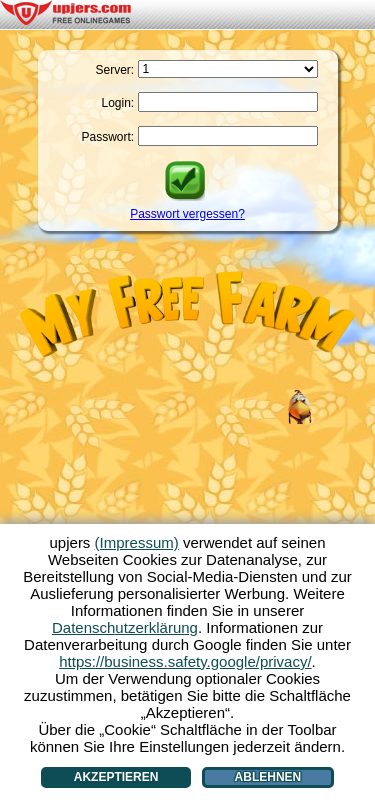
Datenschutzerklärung (125, 627)
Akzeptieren (116, 777)
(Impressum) (137, 542)
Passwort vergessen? (187, 214)
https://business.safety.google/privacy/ (185, 661)
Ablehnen (268, 777)
